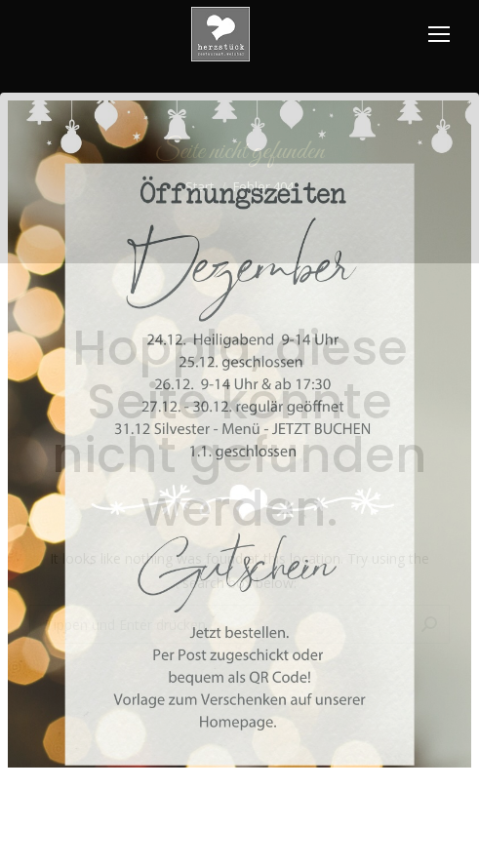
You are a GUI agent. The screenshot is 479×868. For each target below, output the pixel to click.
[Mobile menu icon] (439, 34)
